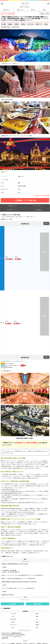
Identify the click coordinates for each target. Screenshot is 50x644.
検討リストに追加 (45, 14)
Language (2, 4)
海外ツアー (33, 10)
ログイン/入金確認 (25, 7)
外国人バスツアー (21, 10)
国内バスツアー (7, 10)
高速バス (45, 10)
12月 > (46, 223)
